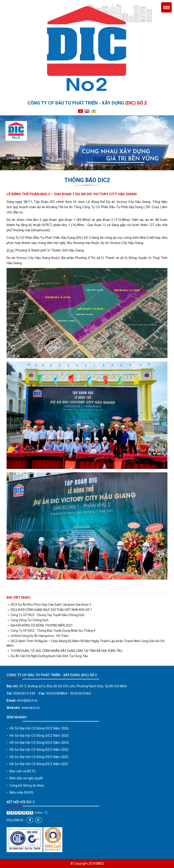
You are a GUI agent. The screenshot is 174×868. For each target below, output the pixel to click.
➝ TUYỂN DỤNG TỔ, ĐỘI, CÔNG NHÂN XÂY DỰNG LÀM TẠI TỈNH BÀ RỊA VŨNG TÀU (64, 651)
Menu (166, 7)
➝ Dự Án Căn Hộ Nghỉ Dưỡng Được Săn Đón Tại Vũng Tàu (47, 656)
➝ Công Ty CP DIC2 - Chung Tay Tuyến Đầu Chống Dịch (46, 615)
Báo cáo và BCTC (21, 771)
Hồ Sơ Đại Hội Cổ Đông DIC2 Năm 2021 (37, 764)
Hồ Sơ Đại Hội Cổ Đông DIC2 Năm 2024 (37, 743)
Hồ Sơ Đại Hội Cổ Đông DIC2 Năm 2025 (37, 736)
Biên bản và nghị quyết (25, 778)
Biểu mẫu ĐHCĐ (20, 792)
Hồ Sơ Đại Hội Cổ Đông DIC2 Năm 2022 (37, 757)
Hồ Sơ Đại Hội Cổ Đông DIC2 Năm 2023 (37, 750)
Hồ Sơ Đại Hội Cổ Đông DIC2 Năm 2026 (37, 728)
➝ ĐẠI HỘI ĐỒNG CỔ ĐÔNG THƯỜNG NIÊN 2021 (40, 625)
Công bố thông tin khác (25, 785)
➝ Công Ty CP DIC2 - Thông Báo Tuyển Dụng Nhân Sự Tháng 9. (51, 631)
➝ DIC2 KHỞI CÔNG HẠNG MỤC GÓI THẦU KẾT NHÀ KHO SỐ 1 (49, 610)
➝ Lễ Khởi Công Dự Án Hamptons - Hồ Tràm (38, 636)
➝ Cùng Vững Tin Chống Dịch (28, 620)
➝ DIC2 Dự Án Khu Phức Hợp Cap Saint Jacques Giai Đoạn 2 (49, 605)
